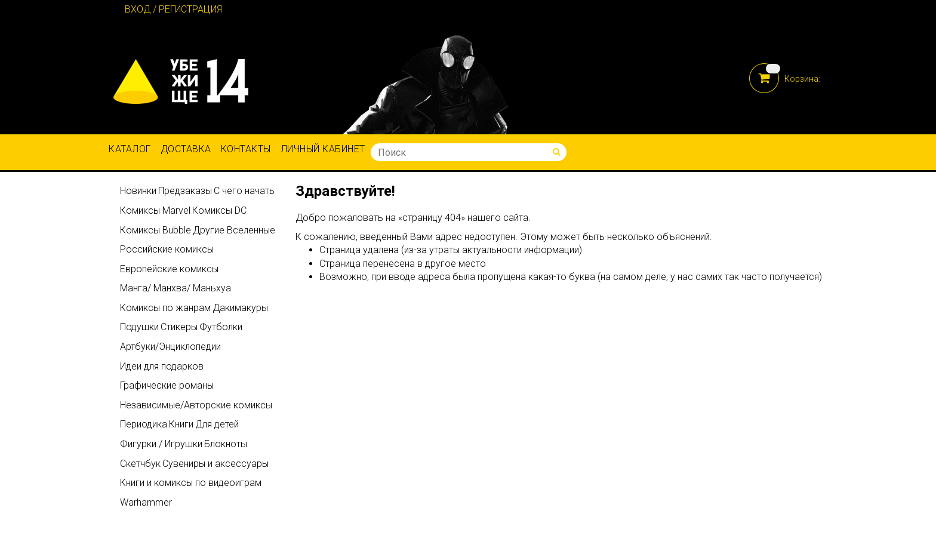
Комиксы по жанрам (165, 308)
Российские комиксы (167, 249)
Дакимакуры (240, 308)
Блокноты (226, 444)
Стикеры (179, 327)
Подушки (139, 327)
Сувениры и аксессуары (215, 464)
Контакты (246, 149)
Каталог (130, 149)
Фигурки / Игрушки (161, 444)
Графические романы (167, 385)
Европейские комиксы (169, 269)
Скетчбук (140, 464)
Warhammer (146, 502)
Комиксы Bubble (156, 230)
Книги (181, 424)
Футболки (221, 327)
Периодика (144, 424)
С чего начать (244, 191)
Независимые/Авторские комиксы (196, 405)
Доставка (186, 149)
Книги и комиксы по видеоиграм (191, 483)
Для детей (217, 424)
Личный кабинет (323, 149)
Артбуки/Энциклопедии (170, 347)
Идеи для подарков (162, 366)
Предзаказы (185, 191)
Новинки (138, 191)
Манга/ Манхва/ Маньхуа (176, 288)
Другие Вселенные (234, 230)
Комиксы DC (219, 210)
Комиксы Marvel (155, 210)
